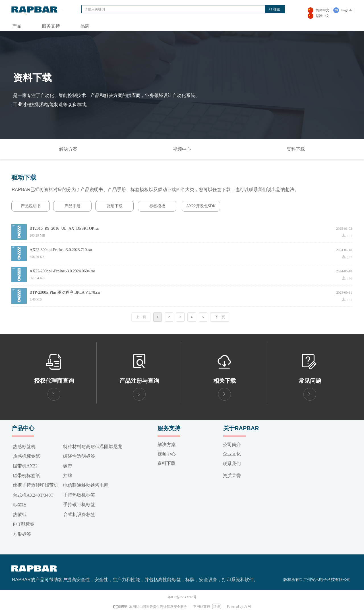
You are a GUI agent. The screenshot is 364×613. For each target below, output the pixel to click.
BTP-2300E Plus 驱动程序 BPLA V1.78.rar (65, 292)
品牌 (85, 26)
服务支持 (51, 26)
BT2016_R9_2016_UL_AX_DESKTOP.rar (64, 228)
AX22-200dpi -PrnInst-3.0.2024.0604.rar (62, 271)
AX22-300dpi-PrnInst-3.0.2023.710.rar (61, 250)
